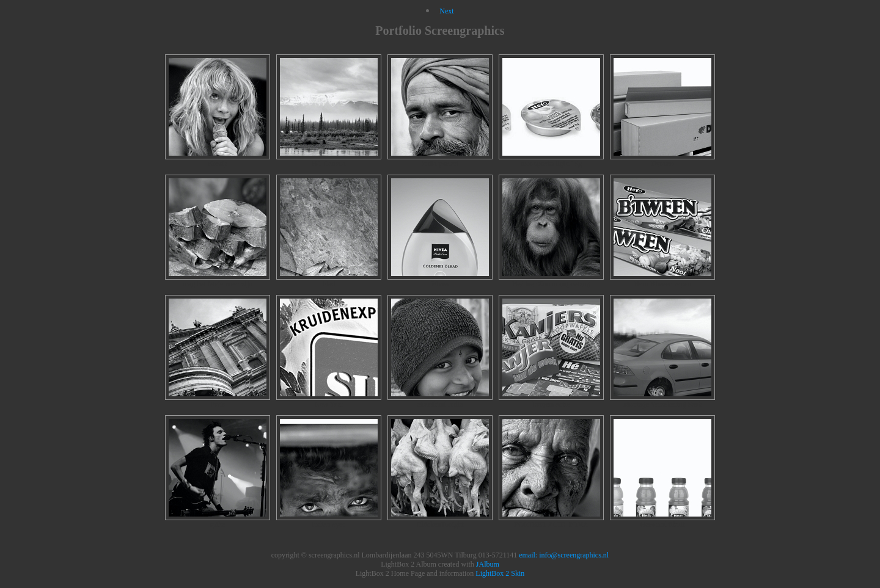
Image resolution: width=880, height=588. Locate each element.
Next (446, 11)
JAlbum (488, 564)
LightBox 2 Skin (500, 573)
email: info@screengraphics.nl (564, 555)
